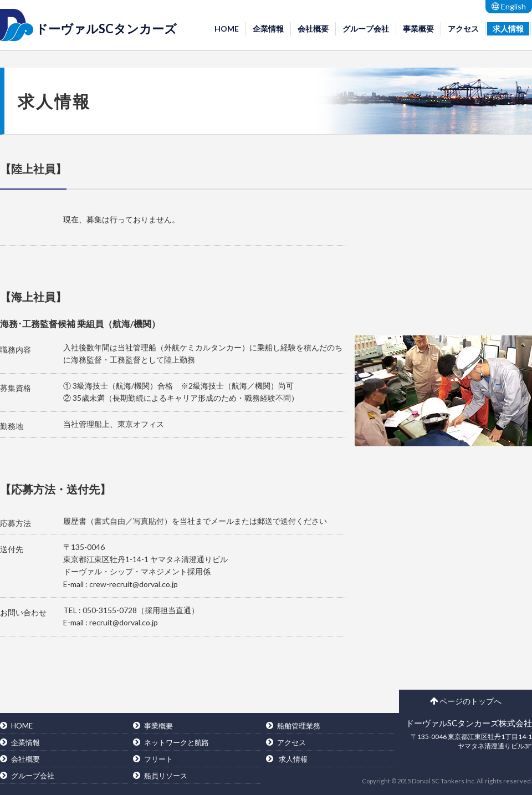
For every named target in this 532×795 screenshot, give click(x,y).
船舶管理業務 (299, 726)
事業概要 (418, 29)
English (509, 6)
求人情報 (508, 29)
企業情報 (268, 29)
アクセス (463, 29)
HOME (227, 29)
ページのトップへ (466, 701)
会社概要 (313, 29)
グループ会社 (366, 29)
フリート (158, 759)
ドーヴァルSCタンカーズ (106, 29)
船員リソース (166, 776)
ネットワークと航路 (177, 742)
